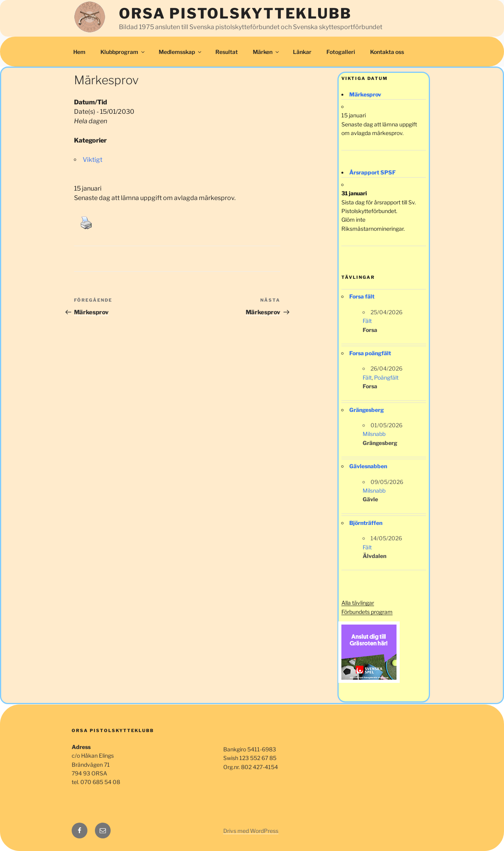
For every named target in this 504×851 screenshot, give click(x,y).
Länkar (302, 52)
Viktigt (93, 160)
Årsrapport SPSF (372, 172)
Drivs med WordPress (251, 831)
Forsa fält (362, 296)
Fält (367, 321)
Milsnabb (374, 434)
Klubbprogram (123, 52)
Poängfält (386, 377)
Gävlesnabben (368, 466)
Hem (79, 52)
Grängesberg (367, 410)
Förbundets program (367, 612)
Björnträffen (366, 523)
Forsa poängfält (370, 353)
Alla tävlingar (358, 603)
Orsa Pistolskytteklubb (235, 13)
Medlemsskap (181, 52)
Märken (266, 52)
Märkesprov (365, 94)
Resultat (227, 52)
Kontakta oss (387, 52)
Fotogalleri (341, 52)
